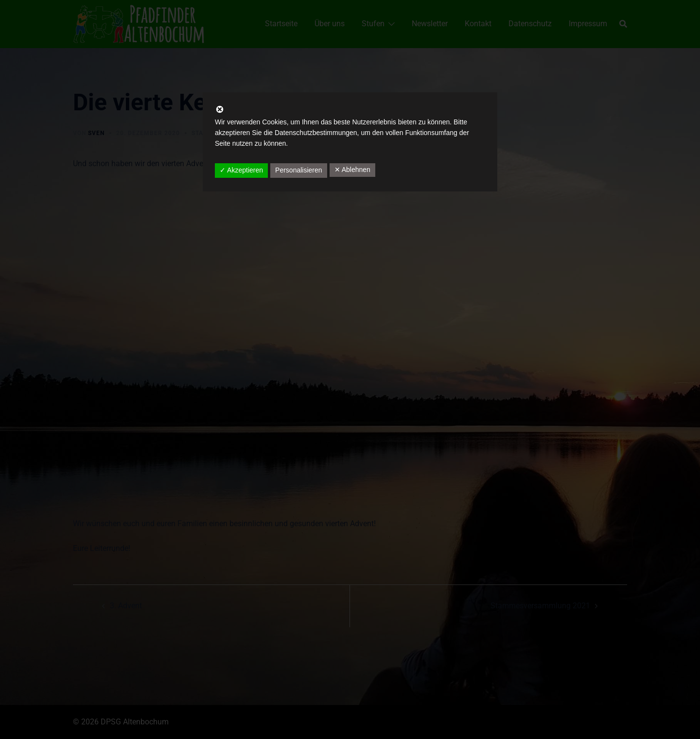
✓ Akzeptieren (241, 170)
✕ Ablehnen (352, 170)
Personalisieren (299, 170)
